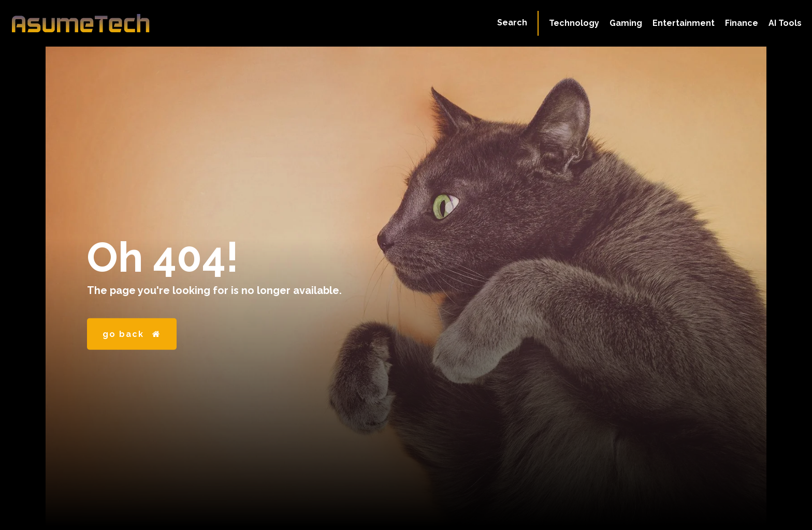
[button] (512, 23)
